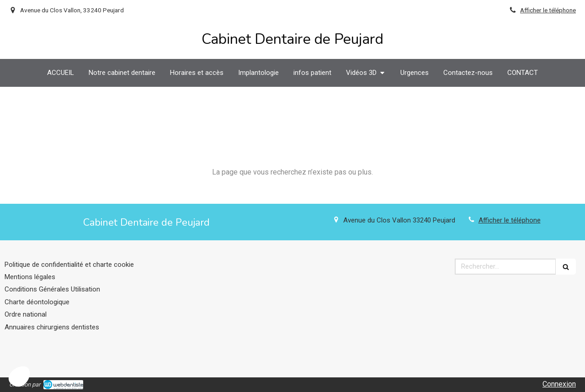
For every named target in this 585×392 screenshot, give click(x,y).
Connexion (559, 384)
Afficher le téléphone (548, 10)
